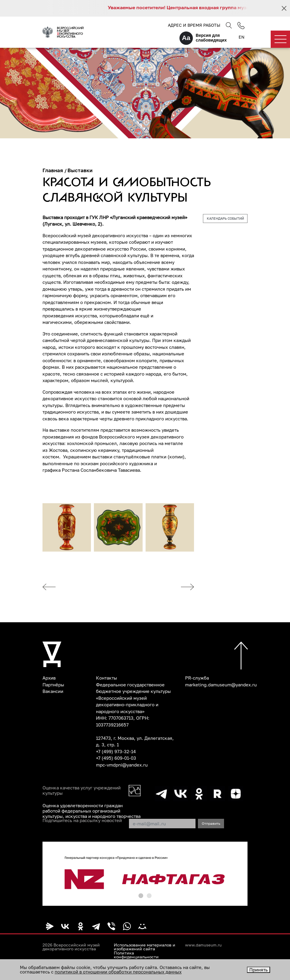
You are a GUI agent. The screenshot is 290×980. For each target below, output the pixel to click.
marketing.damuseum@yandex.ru (221, 685)
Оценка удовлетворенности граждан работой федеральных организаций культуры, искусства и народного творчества (92, 811)
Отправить (211, 823)
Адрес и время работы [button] (194, 25)
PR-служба (197, 678)
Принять (259, 970)
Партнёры (53, 685)
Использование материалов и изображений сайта (145, 947)
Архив (49, 678)
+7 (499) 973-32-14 (116, 751)
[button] (141, 896)
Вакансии (53, 691)
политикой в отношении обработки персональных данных (118, 972)
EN (242, 37)
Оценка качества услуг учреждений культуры (82, 790)
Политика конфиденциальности (136, 955)
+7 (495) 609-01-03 (116, 758)
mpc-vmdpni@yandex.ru (122, 765)
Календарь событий (225, 218)
